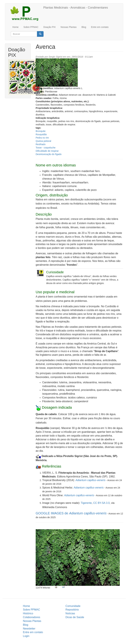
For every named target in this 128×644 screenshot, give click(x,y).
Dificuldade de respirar (47, 151)
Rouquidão (41, 134)
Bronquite (41, 131)
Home (16, 27)
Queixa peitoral (43, 141)
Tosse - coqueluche (46, 148)
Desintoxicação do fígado (49, 154)
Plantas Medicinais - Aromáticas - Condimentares (76, 8)
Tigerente (86, 503)
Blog (84, 27)
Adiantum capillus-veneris (90, 480)
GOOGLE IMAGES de (71, 513)
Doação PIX (50, 27)
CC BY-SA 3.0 (101, 503)
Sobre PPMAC (31, 27)
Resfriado (41, 144)
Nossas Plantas (69, 27)
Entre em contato (100, 27)
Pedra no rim (42, 138)
